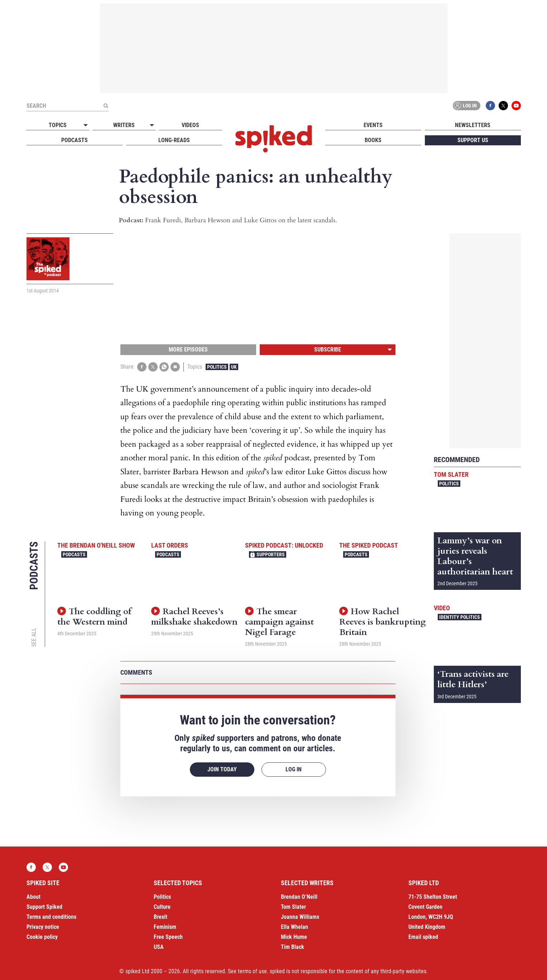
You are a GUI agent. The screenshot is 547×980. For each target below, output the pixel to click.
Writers (124, 125)
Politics (217, 367)
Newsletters (473, 125)
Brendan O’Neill (299, 897)
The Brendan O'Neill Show (96, 545)
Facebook (490, 106)
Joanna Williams (300, 917)
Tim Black (292, 947)
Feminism (165, 927)
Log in (465, 106)
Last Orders (170, 545)
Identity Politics (460, 617)
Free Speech (168, 937)
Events (373, 125)
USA (159, 947)
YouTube (516, 106)
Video (442, 608)
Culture (162, 907)
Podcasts (75, 140)
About (33, 897)
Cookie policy (42, 937)
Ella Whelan (294, 927)
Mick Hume (294, 937)
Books (373, 140)
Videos (190, 125)
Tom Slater (451, 474)
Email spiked (423, 937)
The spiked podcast (369, 545)
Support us (473, 140)
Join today (222, 769)
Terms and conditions (51, 917)
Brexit (160, 917)
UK (234, 367)
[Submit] (106, 106)
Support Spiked (44, 907)
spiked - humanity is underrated (274, 139)
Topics (58, 125)
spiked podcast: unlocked (284, 545)
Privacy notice (43, 927)
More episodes (188, 350)
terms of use (252, 971)
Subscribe (328, 350)
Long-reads (174, 140)
